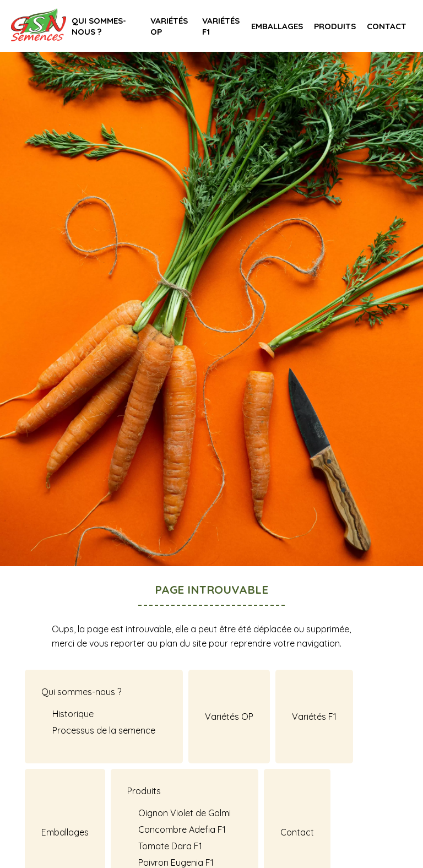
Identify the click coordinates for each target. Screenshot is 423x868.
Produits (335, 26)
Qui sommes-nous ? (99, 26)
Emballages (277, 26)
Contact (387, 26)
